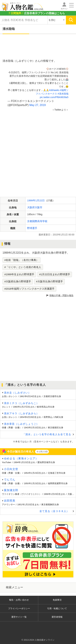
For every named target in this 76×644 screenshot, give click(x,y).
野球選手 (32, 228)
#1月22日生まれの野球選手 (55, 274)
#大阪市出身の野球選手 (49, 281)
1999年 (31, 200)
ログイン (64, 9)
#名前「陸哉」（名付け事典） (21, 260)
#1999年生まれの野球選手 (19, 274)
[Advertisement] (38, 47)
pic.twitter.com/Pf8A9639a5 (54, 97)
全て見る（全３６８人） (54, 511)
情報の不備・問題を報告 (61, 295)
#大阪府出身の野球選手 (18, 281)
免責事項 (57, 600)
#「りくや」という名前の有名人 (23, 267)
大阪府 (31, 207)
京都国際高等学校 (37, 221)
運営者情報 (57, 617)
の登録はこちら (36, 13)
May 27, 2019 (37, 105)
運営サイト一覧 (19, 617)
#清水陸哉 (63, 94)
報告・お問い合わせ (19, 600)
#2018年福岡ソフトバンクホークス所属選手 (29, 289)
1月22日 (40, 200)
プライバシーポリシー (19, 608)
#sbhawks (54, 90)
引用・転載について (57, 608)
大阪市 (39, 207)
